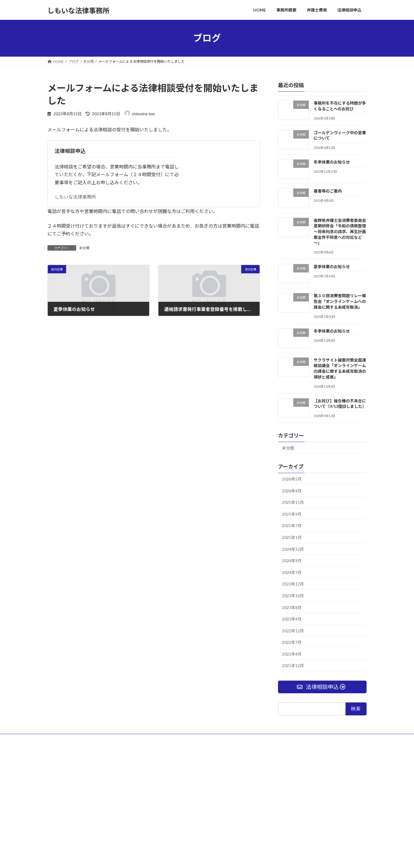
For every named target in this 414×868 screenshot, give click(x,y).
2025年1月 (292, 537)
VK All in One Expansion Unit (244, 858)
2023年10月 (293, 596)
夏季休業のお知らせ (332, 267)
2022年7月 (292, 642)
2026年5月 (292, 479)
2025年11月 (293, 502)
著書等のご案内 (328, 191)
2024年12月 (293, 549)
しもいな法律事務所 (75, 197)
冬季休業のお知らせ (332, 162)
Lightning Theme (206, 858)
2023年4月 (292, 619)
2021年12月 (293, 666)
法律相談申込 (70, 151)
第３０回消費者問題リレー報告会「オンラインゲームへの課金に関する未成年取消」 (340, 301)
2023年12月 (293, 584)
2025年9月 (292, 514)
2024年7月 (292, 572)
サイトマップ (63, 739)
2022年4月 (292, 654)
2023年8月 (292, 607)
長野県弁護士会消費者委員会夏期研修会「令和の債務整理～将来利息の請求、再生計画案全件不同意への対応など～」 (340, 231)
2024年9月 (292, 561)
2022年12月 (293, 630)
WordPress (176, 858)
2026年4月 (292, 490)
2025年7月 (292, 526)
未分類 (84, 248)
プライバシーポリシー (102, 739)
